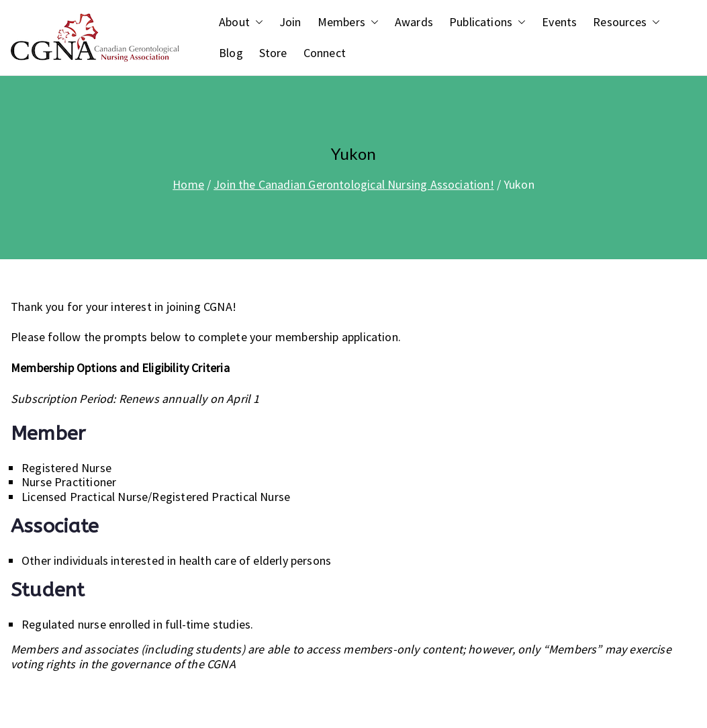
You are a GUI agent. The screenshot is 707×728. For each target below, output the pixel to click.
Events (559, 22)
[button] (256, 22)
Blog (231, 53)
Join (290, 22)
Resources (626, 22)
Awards (414, 22)
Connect (325, 53)
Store (273, 53)
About (241, 22)
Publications (487, 22)
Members (348, 22)
